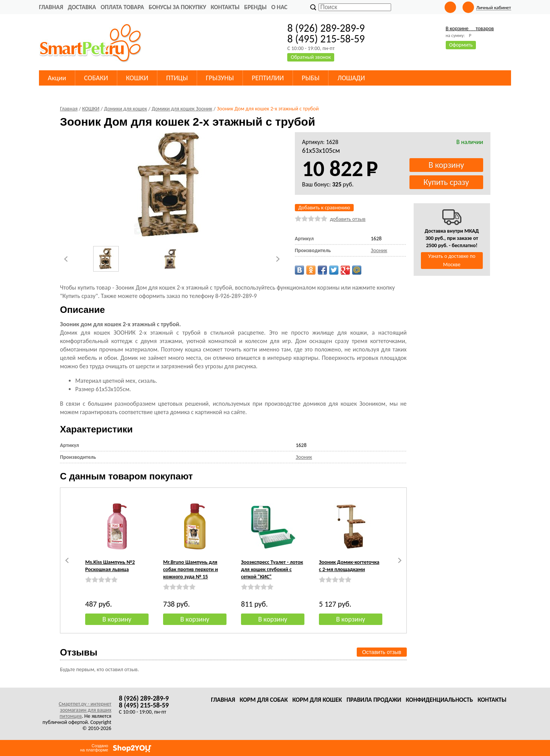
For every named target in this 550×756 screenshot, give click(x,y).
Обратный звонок (311, 57)
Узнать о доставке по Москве (452, 260)
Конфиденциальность (439, 700)
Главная (51, 7)
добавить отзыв (348, 219)
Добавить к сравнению (324, 208)
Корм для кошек (317, 700)
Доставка (82, 7)
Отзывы (79, 652)
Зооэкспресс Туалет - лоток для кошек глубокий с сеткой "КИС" (272, 569)
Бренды (255, 7)
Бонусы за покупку (177, 7)
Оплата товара (122, 7)
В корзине (470, 28)
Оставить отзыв (382, 652)
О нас (279, 7)
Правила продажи (374, 700)
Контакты (225, 7)
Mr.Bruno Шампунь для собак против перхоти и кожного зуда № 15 (191, 569)
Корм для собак (264, 700)
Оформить (461, 45)
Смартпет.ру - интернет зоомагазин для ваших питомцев (85, 710)
